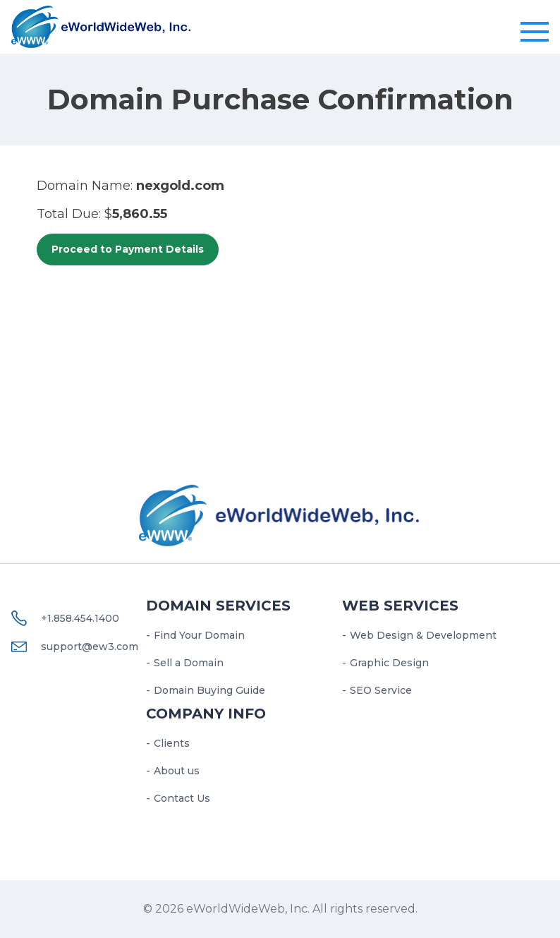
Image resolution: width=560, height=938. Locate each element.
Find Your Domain (199, 635)
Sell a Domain (189, 663)
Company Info (206, 714)
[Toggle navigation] (535, 32)
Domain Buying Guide (209, 690)
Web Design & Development (423, 635)
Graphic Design (389, 663)
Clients (172, 743)
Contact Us (182, 798)
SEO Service (381, 690)
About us (177, 771)
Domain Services (218, 606)
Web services (400, 606)
